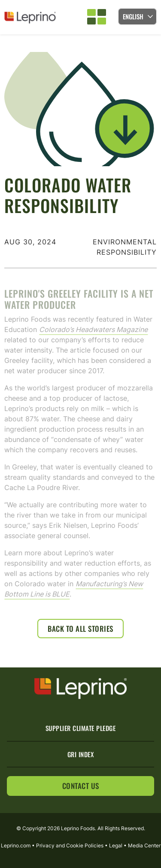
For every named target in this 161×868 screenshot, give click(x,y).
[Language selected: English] (137, 17)
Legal (116, 845)
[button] (97, 17)
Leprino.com (16, 845)
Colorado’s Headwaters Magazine (93, 336)
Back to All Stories (80, 629)
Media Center (144, 845)
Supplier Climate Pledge (81, 728)
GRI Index (81, 754)
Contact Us (81, 786)
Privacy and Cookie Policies (70, 845)
